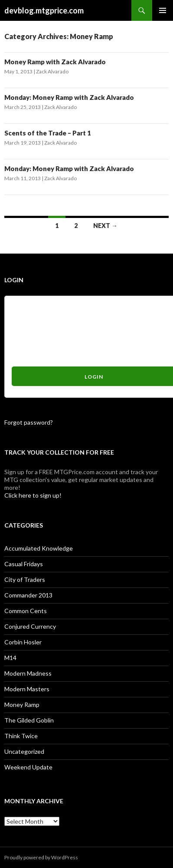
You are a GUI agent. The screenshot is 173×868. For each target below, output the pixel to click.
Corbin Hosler (23, 642)
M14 (10, 658)
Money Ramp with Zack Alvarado (55, 62)
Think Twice (21, 736)
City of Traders (25, 579)
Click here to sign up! (33, 495)
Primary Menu (163, 10)
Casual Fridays (24, 564)
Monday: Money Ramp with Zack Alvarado (69, 97)
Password (25, 339)
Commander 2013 (28, 595)
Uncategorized (24, 751)
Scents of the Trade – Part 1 (48, 133)
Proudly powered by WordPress (41, 857)
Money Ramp (22, 705)
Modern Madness (28, 673)
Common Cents (26, 611)
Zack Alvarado (52, 71)
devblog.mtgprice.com (44, 10)
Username (26, 307)
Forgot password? (29, 422)
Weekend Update (28, 767)
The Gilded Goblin (29, 720)
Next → (105, 226)
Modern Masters (27, 689)
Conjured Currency (30, 626)
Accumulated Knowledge (39, 548)
